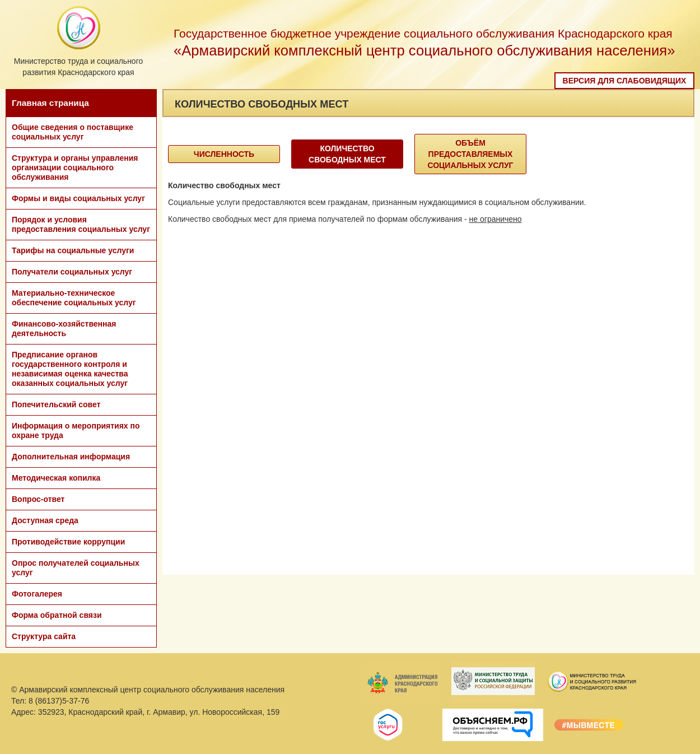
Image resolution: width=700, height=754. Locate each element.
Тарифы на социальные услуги (73, 250)
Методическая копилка (56, 478)
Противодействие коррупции (68, 542)
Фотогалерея (37, 594)
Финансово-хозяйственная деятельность (64, 329)
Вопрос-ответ (38, 499)
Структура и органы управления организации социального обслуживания (75, 167)
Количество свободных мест (347, 154)
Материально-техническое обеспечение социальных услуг (74, 298)
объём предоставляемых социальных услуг (470, 154)
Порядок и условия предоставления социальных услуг (81, 224)
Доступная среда (45, 520)
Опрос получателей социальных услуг (76, 568)
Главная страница (50, 103)
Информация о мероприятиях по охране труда (76, 430)
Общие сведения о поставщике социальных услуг (73, 132)
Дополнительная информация (71, 457)
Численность (224, 154)
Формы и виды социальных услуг (78, 198)
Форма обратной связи (57, 615)
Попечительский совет (56, 404)
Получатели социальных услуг (72, 272)
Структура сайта (44, 636)
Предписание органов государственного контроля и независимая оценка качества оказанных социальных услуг (70, 369)
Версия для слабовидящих (625, 81)
